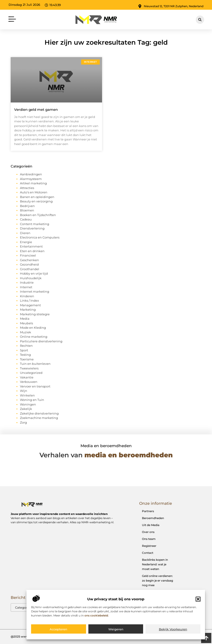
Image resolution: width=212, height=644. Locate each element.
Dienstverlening (32, 228)
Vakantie (27, 377)
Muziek (26, 332)
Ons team (149, 539)
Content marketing (35, 224)
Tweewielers (29, 368)
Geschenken (29, 260)
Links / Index (29, 300)
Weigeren (116, 632)
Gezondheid (29, 264)
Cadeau (26, 219)
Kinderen (27, 296)
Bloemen (27, 210)
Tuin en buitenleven (35, 364)
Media (25, 319)
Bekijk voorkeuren (173, 632)
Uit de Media (151, 525)
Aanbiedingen (31, 174)
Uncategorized (31, 373)
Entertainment (31, 246)
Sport (24, 350)
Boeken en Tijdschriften (38, 215)
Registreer (149, 546)
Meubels (26, 323)
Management (30, 305)
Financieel (28, 255)
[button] (198, 602)
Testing (25, 355)
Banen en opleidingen (37, 197)
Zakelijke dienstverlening (39, 413)
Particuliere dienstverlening (41, 341)
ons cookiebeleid (96, 618)
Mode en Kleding (33, 328)
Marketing (28, 310)
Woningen (28, 404)
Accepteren (58, 632)
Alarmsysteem (31, 179)
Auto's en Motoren (34, 192)
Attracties (27, 188)
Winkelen (27, 395)
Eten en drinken (32, 251)
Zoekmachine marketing (39, 418)
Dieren (25, 233)
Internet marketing (35, 291)
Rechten (26, 346)
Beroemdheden (153, 518)
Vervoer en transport (35, 386)
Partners (148, 511)
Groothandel (30, 269)
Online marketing (34, 337)
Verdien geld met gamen (36, 110)
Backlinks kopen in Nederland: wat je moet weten (155, 564)
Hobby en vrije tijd (34, 273)
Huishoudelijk (31, 278)
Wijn (24, 391)
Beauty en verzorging (36, 201)
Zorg (23, 422)
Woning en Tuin (32, 400)
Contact (148, 553)
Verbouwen (29, 382)
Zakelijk (26, 409)
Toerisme (27, 359)
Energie (26, 242)
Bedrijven (27, 206)
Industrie (27, 282)
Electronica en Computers (40, 237)
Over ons (148, 532)
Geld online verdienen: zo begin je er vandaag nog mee (157, 581)
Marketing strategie (35, 314)
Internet (26, 287)
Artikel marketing (33, 183)
